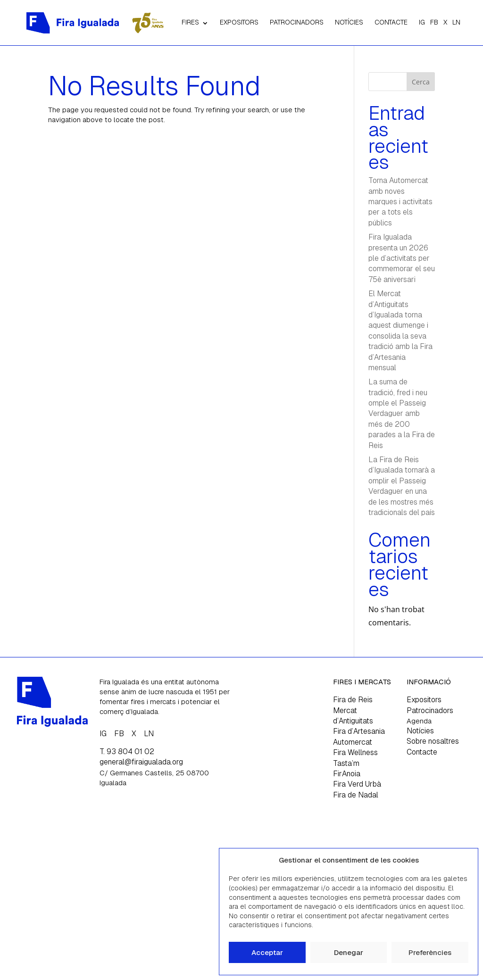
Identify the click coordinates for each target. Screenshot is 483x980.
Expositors (424, 700)
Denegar (349, 952)
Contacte (422, 752)
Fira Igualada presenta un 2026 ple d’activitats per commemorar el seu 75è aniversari (402, 258)
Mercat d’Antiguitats (353, 716)
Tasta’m (346, 763)
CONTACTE (391, 22)
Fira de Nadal (356, 795)
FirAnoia (347, 774)
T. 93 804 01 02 (127, 752)
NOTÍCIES (349, 22)
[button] (464, 860)
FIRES (190, 22)
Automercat (353, 742)
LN (456, 22)
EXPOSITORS (239, 22)
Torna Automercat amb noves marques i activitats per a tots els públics (400, 202)
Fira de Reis (353, 700)
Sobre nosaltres (433, 741)
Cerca (421, 82)
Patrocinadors (430, 710)
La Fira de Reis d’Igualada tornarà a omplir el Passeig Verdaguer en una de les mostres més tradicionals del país (402, 486)
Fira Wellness (355, 752)
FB (434, 22)
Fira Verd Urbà (357, 784)
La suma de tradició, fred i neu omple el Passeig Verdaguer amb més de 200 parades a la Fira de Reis (402, 413)
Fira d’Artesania (359, 731)
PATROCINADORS (297, 22)
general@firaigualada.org (141, 762)
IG (422, 22)
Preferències (430, 952)
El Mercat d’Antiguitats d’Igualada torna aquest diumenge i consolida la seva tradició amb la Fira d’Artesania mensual (400, 331)
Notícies (420, 731)
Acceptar (267, 952)
